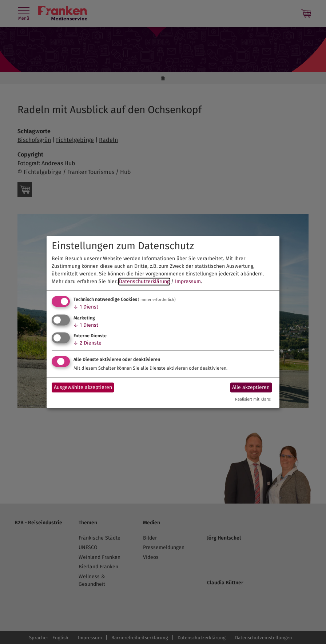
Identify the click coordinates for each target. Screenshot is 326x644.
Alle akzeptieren (251, 387)
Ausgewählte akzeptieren (83, 387)
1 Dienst (86, 307)
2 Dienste (88, 343)
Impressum (188, 281)
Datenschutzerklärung (144, 281)
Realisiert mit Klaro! (253, 400)
